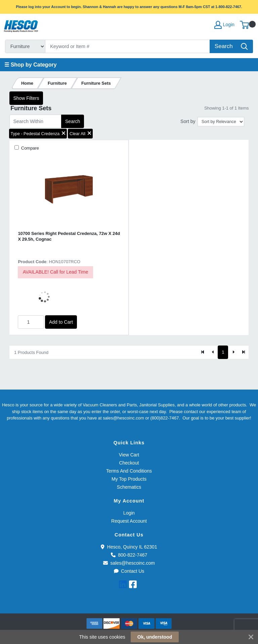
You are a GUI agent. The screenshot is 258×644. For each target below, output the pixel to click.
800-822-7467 (129, 555)
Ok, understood (155, 637)
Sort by (188, 121)
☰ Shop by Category (30, 65)
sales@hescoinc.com (129, 563)
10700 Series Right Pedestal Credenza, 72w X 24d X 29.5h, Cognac (69, 236)
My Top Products (129, 479)
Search (73, 121)
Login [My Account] (224, 25)
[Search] (128, 46)
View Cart (129, 455)
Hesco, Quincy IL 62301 (129, 547)
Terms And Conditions (129, 471)
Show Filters (26, 98)
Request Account (129, 521)
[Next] (233, 352)
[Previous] (213, 352)
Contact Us (129, 571)
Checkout (129, 463)
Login (129, 513)
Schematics (129, 487)
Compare (29, 148)
